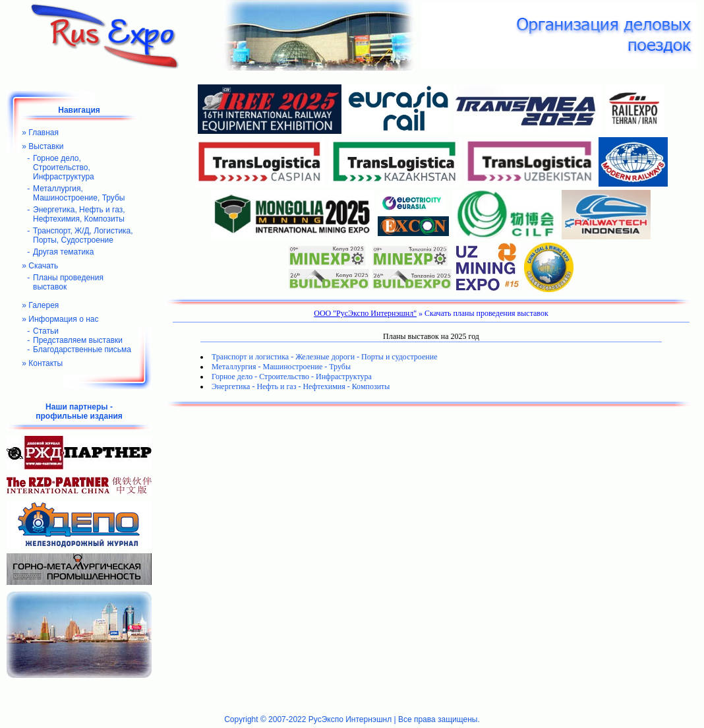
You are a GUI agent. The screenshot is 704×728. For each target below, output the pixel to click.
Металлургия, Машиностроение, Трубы (79, 193)
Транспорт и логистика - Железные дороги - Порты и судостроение (325, 357)
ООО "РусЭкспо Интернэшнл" (365, 313)
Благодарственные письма (82, 349)
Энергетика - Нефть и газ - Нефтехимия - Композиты (301, 386)
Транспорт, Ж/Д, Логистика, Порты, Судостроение (83, 235)
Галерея (44, 305)
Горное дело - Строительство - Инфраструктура (292, 377)
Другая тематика (63, 252)
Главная (44, 133)
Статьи (46, 331)
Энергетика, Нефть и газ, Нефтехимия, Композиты (79, 214)
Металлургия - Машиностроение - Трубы (281, 367)
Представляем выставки (78, 340)
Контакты (45, 363)
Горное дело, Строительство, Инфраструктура (64, 167)
